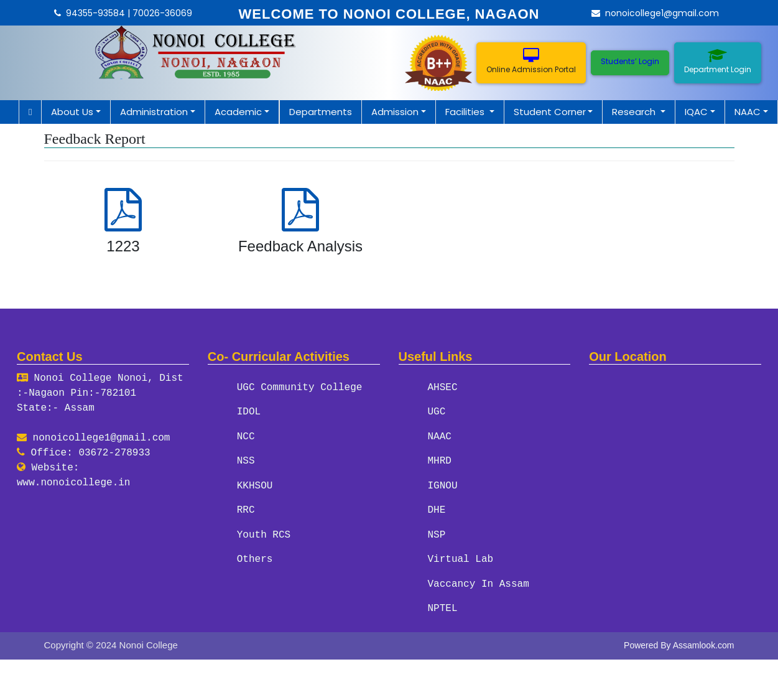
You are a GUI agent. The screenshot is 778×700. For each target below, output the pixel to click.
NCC (246, 436)
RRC (246, 509)
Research (635, 112)
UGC (437, 412)
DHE (437, 509)
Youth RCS (264, 533)
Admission (395, 112)
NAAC (748, 112)
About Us (72, 112)
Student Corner (550, 112)
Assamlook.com (704, 642)
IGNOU (443, 485)
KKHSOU (255, 485)
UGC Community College (300, 388)
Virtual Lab (461, 558)
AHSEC (443, 388)
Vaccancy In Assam (479, 582)
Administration (154, 112)
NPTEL (443, 606)
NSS (246, 460)
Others (255, 558)
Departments (321, 112)
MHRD (440, 460)
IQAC (696, 112)
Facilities (466, 112)
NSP (437, 533)
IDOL (249, 412)
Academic (238, 112)
